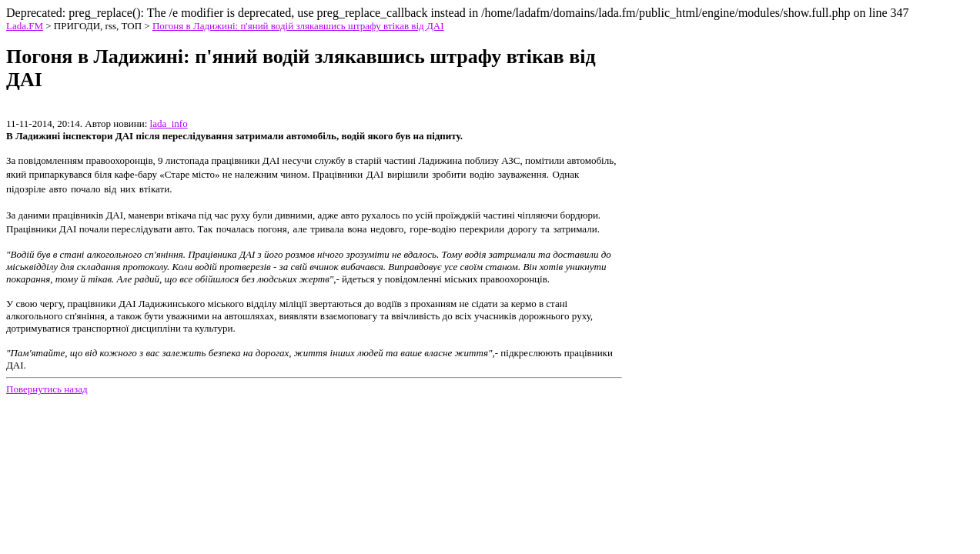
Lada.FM (25, 26)
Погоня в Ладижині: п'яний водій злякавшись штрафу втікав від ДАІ (298, 26)
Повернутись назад (47, 389)
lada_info (169, 123)
